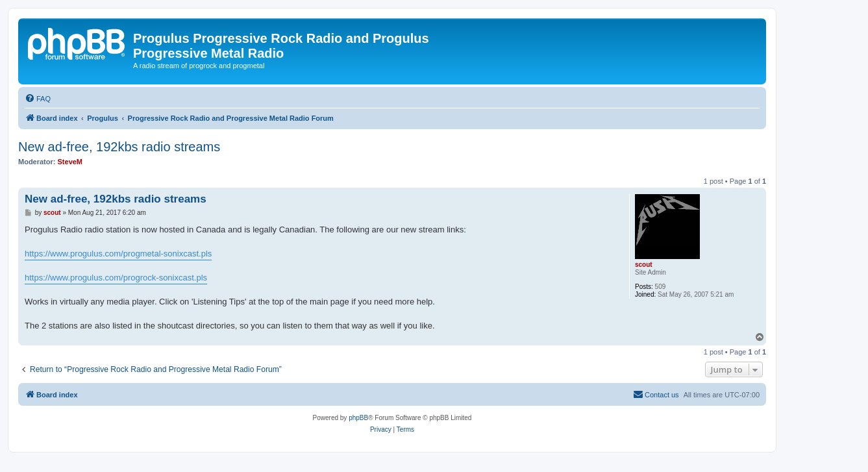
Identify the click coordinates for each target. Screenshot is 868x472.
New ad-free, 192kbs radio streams (119, 147)
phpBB (358, 418)
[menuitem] (38, 99)
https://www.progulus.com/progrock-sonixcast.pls (116, 278)
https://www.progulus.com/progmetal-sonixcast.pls (118, 254)
